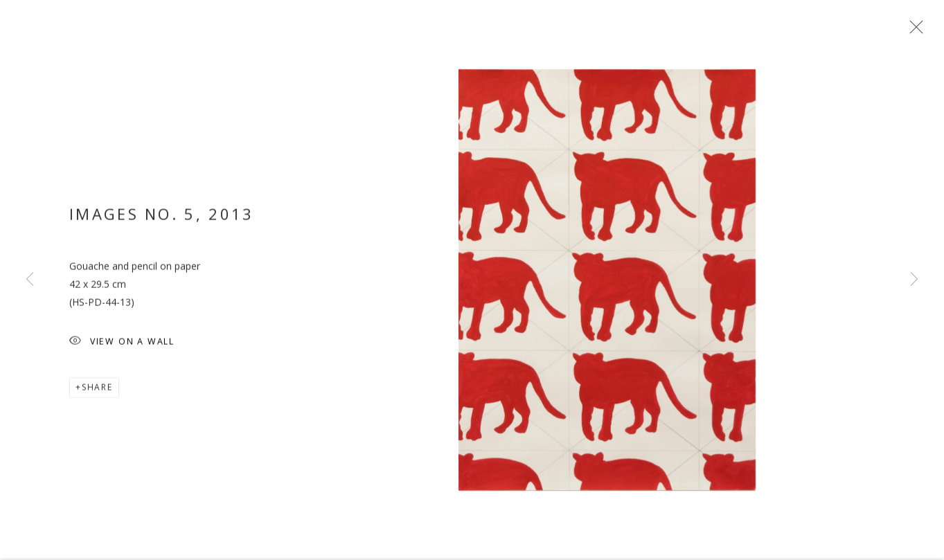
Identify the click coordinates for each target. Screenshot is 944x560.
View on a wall (122, 344)
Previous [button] (30, 280)
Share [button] (97, 389)
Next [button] (914, 280)
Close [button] (913, 31)
